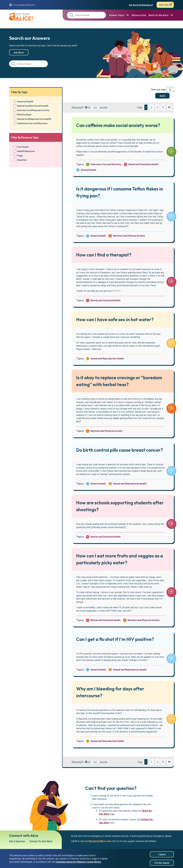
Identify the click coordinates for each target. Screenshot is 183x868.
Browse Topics (117, 15)
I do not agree (162, 864)
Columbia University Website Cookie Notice (78, 863)
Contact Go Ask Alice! (42, 841)
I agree (162, 855)
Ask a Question (17, 841)
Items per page (158, 89)
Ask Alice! (19, 52)
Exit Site (164, 5)
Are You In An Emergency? (141, 5)
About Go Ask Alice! (159, 15)
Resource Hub (139, 15)
